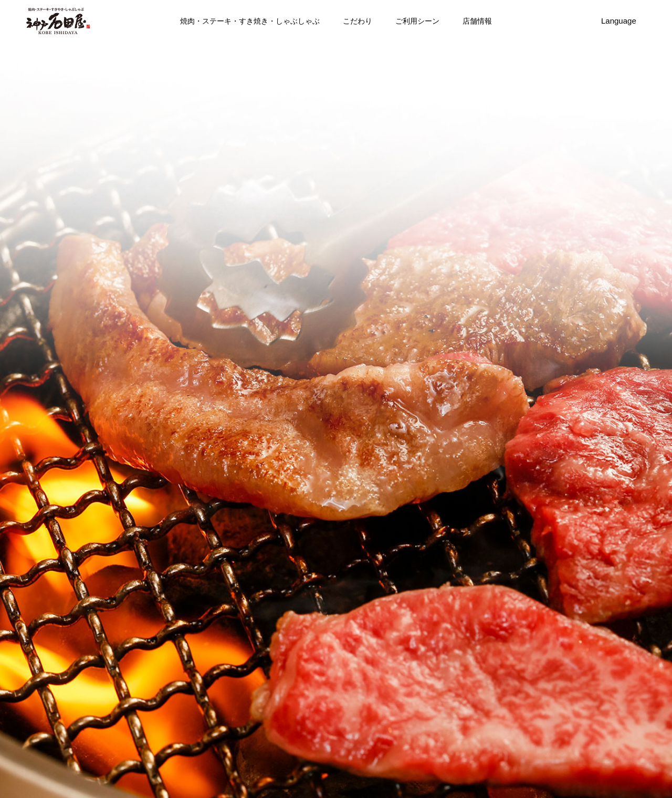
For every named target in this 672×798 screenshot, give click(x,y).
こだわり (358, 21)
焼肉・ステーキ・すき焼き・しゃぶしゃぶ (250, 21)
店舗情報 (477, 21)
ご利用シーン (417, 21)
